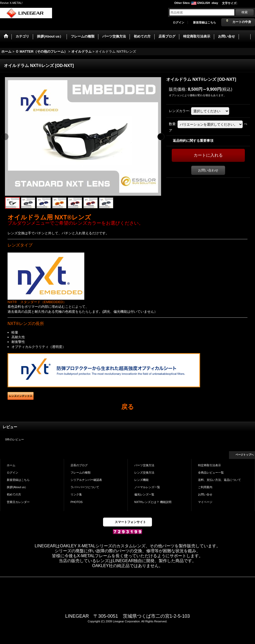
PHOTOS (76, 502)
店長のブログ (79, 465)
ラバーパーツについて (85, 487)
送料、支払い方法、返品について (219, 480)
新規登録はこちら (205, 22)
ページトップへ (245, 455)
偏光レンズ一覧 (144, 494)
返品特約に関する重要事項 (193, 141)
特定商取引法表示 (209, 465)
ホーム (11, 465)
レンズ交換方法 (144, 473)
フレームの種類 (81, 473)
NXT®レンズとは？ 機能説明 (153, 502)
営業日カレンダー (18, 502)
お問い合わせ (208, 170)
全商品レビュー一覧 (211, 473)
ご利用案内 (205, 487)
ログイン (178, 22)
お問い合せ (205, 494)
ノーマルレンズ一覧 (147, 487)
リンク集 (76, 494)
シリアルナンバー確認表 (86, 480)
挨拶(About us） (17, 487)
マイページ (205, 502)
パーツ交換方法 (144, 465)
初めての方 (14, 494)
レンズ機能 (141, 480)
